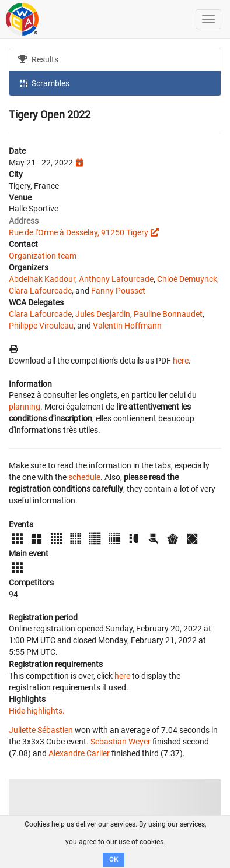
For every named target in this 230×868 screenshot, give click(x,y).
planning (25, 407)
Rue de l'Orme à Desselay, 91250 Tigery (79, 232)
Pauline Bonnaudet (168, 314)
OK (114, 860)
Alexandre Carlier (79, 753)
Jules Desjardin (103, 314)
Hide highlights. (37, 711)
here (181, 361)
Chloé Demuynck (187, 279)
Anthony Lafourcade (116, 279)
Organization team (43, 256)
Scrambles (44, 83)
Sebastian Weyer (121, 742)
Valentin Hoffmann (127, 326)
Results (38, 59)
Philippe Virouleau (41, 326)
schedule (84, 477)
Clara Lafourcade (40, 291)
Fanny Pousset (118, 291)
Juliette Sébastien (41, 730)
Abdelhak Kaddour (42, 279)
